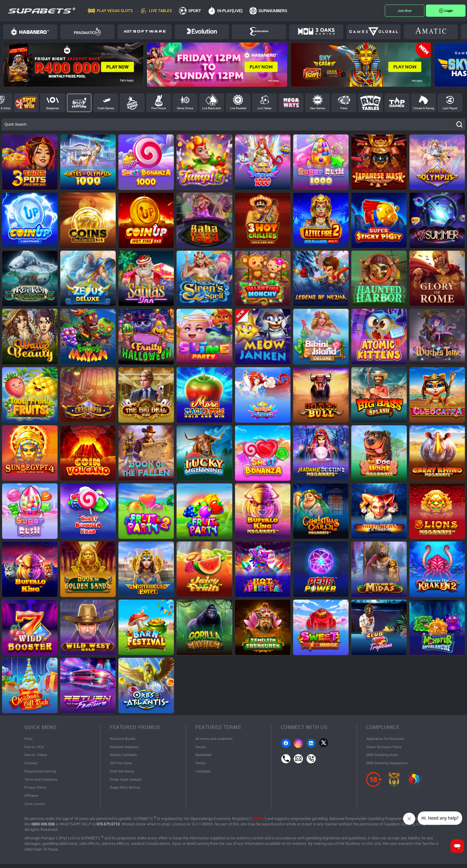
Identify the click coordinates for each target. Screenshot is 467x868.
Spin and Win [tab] (26, 103)
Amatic (431, 30)
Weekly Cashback (124, 756)
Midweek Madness (125, 748)
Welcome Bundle (124, 739)
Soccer (201, 748)
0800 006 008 (43, 827)
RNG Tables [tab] (370, 103)
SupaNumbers (273, 11)
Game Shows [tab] (185, 108)
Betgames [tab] (53, 108)
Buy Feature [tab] (79, 103)
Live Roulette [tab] (238, 108)
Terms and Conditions (42, 782)
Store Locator (35, 807)
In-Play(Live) (230, 11)
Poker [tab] (344, 108)
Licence (258, 822)
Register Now (405, 11)
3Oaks (316, 31)
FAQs (29, 739)
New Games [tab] (318, 108)
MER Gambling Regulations (389, 765)
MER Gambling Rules (384, 756)
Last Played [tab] (450, 108)
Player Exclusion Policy (385, 748)
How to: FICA (35, 748)
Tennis (201, 765)
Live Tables (160, 11)
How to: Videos (37, 756)
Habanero (30, 31)
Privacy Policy (36, 790)
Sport (195, 11)
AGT (145, 31)
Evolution (202, 31)
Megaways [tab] (291, 103)
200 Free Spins (122, 765)
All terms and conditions (215, 739)
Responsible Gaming (41, 773)
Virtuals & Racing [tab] (424, 108)
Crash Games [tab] (106, 108)
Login (449, 10)
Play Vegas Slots (115, 11)
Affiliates (32, 799)
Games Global (374, 32)
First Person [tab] (159, 108)
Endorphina (259, 31)
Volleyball (204, 773)
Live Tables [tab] (265, 108)
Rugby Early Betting (126, 790)
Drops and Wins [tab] (132, 103)
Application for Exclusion (387, 739)
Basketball (204, 756)
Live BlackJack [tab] (212, 108)
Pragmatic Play (87, 31)
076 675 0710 (108, 827)
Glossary (32, 765)
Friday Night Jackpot (127, 782)
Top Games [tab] (397, 103)
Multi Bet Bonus (123, 773)
